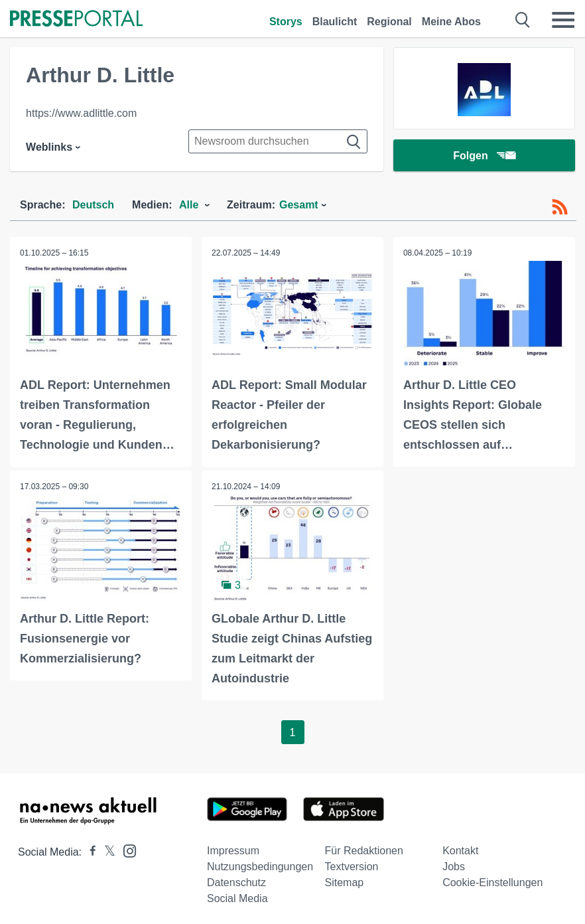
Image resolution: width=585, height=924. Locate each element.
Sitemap (345, 883)
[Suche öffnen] (523, 20)
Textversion (352, 867)
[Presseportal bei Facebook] (89, 852)
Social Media (237, 898)
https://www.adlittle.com (81, 113)
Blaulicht (335, 22)
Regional (389, 22)
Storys (286, 22)
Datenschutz (236, 883)
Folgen (484, 156)
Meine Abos (451, 22)
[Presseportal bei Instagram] (126, 850)
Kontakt (460, 851)
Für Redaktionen (364, 851)
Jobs (454, 867)
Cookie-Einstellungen (492, 883)
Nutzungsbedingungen (260, 867)
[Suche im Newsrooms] (278, 141)
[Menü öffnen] (563, 20)
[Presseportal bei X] (106, 852)
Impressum (233, 851)
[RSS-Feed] (560, 207)
